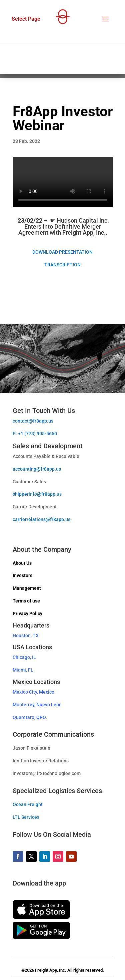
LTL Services (26, 817)
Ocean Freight (28, 804)
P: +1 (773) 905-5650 (35, 434)
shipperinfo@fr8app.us (37, 494)
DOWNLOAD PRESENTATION (62, 252)
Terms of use (26, 601)
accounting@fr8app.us (37, 469)
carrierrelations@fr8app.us (41, 519)
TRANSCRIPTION (62, 265)
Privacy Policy (27, 614)
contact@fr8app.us (33, 421)
